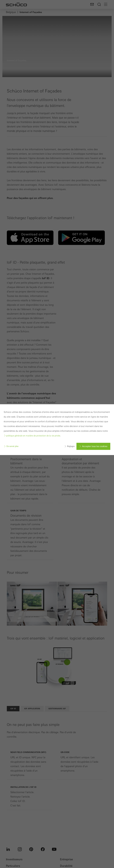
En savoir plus (12, 446)
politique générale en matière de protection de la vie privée (33, 436)
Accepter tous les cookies (95, 446)
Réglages (71, 446)
